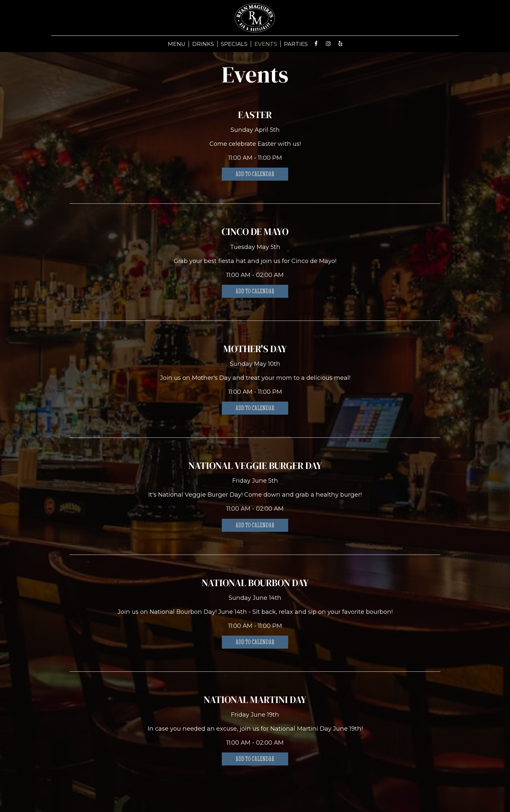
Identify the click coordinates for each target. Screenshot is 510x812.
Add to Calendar (255, 174)
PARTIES (296, 44)
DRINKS (203, 44)
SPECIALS (234, 44)
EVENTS (266, 44)
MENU (177, 44)
